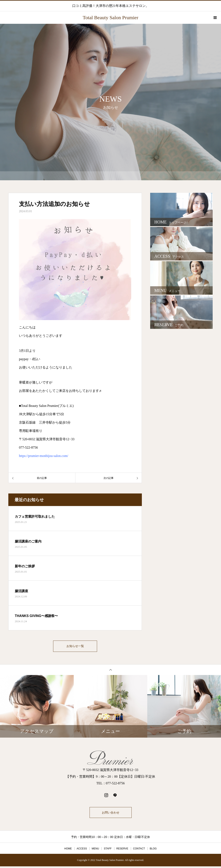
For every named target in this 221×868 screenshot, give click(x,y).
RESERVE (122, 850)
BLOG (153, 850)
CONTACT (139, 850)
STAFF (108, 850)
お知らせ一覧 (75, 647)
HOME (68, 850)
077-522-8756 (28, 447)
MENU (95, 850)
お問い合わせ (111, 814)
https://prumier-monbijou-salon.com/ (44, 456)
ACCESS (82, 850)
